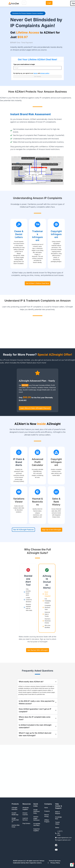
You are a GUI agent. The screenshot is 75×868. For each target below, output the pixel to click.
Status (57, 828)
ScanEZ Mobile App (15, 814)
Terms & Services (55, 861)
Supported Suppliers (36, 830)
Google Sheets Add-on (15, 820)
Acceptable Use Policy (37, 825)
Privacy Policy (55, 863)
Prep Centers (26, 823)
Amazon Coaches (25, 814)
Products (47, 811)
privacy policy (45, 73)
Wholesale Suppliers (26, 809)
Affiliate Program (47, 821)
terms (35, 73)
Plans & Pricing (46, 816)
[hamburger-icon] (24, 3)
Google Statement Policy (36, 811)
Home (46, 808)
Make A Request (58, 813)
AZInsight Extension (15, 809)
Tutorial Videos (57, 823)
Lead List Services (25, 819)
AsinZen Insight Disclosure (36, 818)
